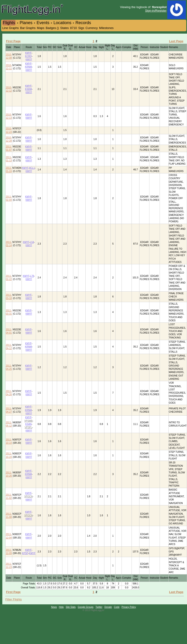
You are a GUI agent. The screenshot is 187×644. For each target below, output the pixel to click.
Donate (108, 607)
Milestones (106, 28)
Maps (41, 28)
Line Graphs (11, 28)
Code (117, 607)
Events (43, 23)
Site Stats (71, 607)
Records (83, 23)
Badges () (52, 28)
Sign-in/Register (156, 11)
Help (61, 607)
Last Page (176, 41)
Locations (62, 23)
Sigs (81, 28)
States (64, 28)
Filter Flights (14, 599)
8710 (73, 28)
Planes (26, 23)
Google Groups (86, 607)
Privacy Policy (129, 607)
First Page (13, 41)
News (54, 607)
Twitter (99, 607)
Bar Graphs (28, 28)
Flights (9, 23)
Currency (92, 28)
